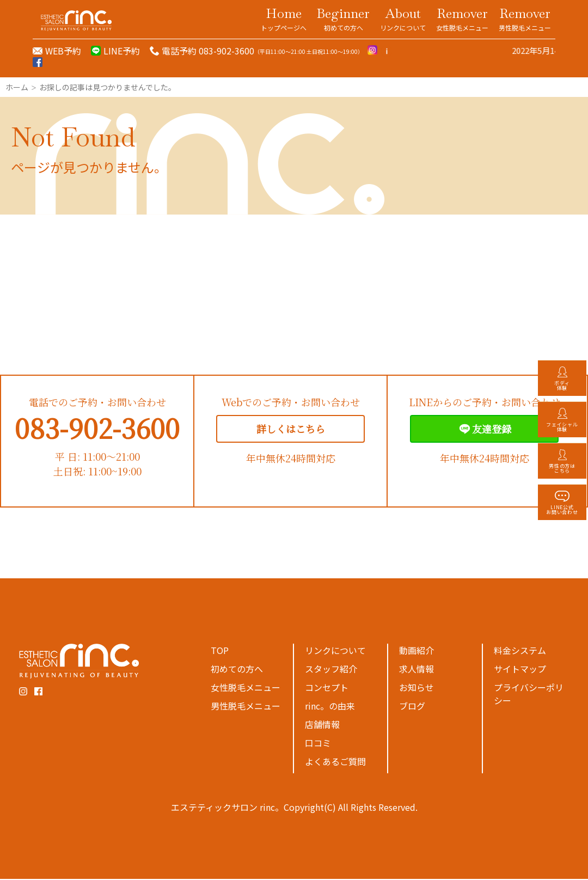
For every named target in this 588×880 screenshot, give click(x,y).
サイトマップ (520, 670)
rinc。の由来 (330, 707)
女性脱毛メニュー (246, 688)
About (403, 19)
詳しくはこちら (291, 430)
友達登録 (484, 430)
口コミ (318, 744)
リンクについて (335, 651)
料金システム (520, 651)
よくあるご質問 (335, 762)
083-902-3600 (97, 429)
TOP (220, 651)
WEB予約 (63, 51)
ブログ (412, 707)
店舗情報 (322, 725)
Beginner (343, 19)
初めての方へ (237, 670)
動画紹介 (416, 651)
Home (284, 19)
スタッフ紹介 (331, 670)
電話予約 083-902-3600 (208, 51)
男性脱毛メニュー (246, 707)
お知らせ (416, 688)
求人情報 (416, 670)
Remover (462, 19)
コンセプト (327, 688)
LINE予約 (122, 51)
